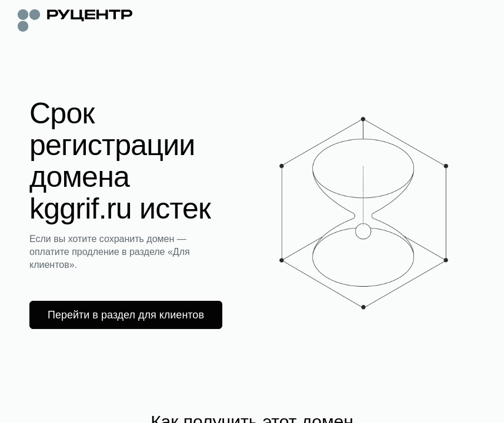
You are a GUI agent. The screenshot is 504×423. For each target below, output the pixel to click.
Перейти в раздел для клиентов (126, 315)
